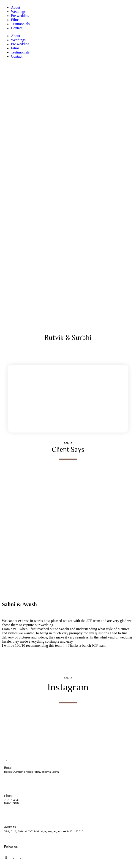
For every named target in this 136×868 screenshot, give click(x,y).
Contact (17, 28)
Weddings (18, 12)
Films (15, 20)
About (16, 7)
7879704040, (12, 800)
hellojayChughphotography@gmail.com (31, 772)
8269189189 (12, 803)
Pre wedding (20, 16)
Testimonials (20, 24)
